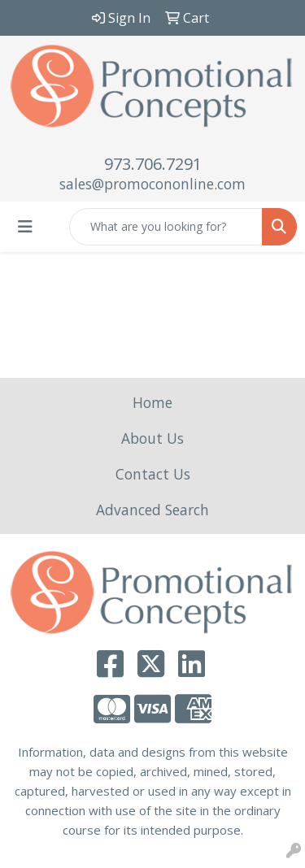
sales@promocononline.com (152, 184)
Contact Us (153, 474)
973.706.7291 (153, 164)
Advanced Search (152, 510)
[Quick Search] (166, 227)
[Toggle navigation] (25, 227)
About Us (152, 438)
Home (152, 402)
